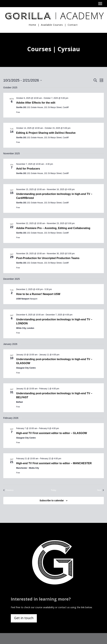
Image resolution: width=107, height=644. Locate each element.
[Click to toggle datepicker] (23, 80)
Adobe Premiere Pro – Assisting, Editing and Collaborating (53, 228)
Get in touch (24, 618)
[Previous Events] (8, 490)
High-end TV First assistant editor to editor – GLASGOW (52, 433)
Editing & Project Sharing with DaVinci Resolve (46, 133)
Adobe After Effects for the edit (36, 102)
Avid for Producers (28, 168)
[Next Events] (101, 490)
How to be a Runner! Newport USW (38, 294)
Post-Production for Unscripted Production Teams (48, 258)
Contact (73, 25)
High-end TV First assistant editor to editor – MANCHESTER (54, 463)
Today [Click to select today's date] (53, 490)
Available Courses (52, 25)
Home (32, 25)
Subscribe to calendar (52, 500)
